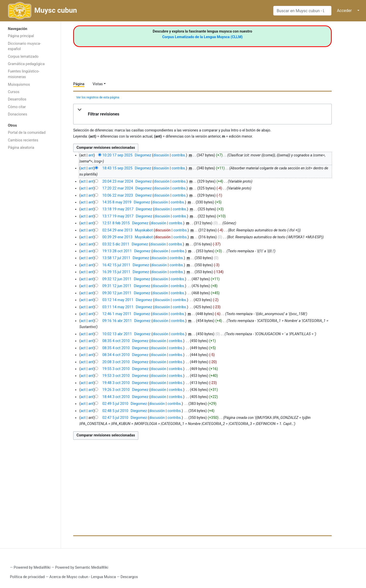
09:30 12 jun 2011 (117, 293)
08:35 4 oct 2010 (116, 341)
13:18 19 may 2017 (118, 209)
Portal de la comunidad (27, 133)
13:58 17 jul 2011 (116, 258)
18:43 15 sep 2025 (117, 168)
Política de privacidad (27, 577)
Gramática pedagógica (26, 64)
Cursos (14, 92)
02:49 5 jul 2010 (115, 404)
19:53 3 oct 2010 (116, 376)
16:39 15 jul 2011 (116, 272)
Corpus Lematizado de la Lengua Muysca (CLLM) (202, 37)
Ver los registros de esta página (98, 97)
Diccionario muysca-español (24, 46)
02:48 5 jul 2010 (115, 411)
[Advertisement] (30, 233)
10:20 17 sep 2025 (117, 155)
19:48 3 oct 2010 (116, 383)
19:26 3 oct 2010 (116, 390)
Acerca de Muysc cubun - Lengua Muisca (82, 577)
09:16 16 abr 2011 (117, 321)
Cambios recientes (23, 140)
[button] (202, 114)
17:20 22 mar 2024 (118, 188)
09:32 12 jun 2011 (117, 279)
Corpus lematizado (23, 57)
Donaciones (18, 114)
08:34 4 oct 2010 (116, 355)
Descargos (129, 577)
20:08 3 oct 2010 (116, 362)
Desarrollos (17, 99)
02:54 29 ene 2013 (117, 230)
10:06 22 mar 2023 (118, 195)
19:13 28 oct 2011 (117, 251)
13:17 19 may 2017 (118, 216)
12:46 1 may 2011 (117, 314)
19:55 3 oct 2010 (116, 369)
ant (91, 155)
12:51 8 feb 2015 (116, 223)
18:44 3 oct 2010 (116, 397)
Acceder (344, 11)
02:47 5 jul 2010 (115, 418)
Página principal (21, 36)
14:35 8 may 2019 (117, 202)
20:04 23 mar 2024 (118, 181)
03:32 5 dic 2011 (116, 244)
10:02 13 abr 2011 (117, 334)
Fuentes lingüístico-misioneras (24, 74)
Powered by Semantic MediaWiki (82, 568)
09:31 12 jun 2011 (117, 286)
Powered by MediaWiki (32, 568)
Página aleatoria (21, 148)
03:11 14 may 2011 (118, 307)
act (83, 168)
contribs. (179, 155)
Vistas (98, 84)
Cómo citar (17, 107)
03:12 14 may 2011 (118, 300)
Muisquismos (19, 85)
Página (79, 84)
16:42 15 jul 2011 (116, 265)
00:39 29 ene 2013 (117, 237)
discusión (161, 155)
